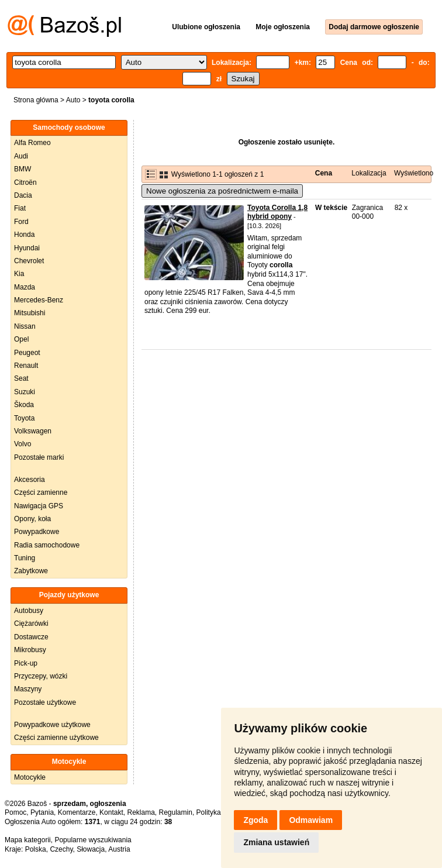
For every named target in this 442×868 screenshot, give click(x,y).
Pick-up (26, 663)
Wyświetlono (414, 173)
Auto (73, 100)
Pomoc (15, 812)
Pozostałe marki (39, 457)
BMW (23, 169)
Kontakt (111, 812)
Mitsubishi (30, 313)
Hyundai (27, 248)
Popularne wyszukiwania (93, 840)
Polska (36, 849)
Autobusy (29, 611)
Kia (19, 274)
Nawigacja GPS (39, 506)
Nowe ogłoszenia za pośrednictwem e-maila (222, 191)
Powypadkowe (37, 532)
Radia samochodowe (47, 545)
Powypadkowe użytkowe (52, 725)
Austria (119, 849)
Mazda (25, 287)
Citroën (25, 182)
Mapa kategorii (28, 840)
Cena (324, 173)
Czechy (61, 849)
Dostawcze (31, 637)
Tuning (25, 558)
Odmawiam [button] (311, 820)
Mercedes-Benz (39, 300)
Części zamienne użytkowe (56, 738)
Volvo (23, 444)
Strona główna (36, 100)
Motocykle (30, 777)
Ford (21, 222)
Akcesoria (30, 480)
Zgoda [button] (255, 820)
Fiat (20, 208)
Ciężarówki (31, 624)
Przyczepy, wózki (41, 676)
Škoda (24, 405)
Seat (21, 378)
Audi (21, 156)
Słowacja (91, 849)
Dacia (23, 195)
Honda (24, 235)
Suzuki (25, 392)
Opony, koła (32, 519)
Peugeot (27, 353)
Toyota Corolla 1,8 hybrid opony (277, 212)
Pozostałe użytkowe (45, 702)
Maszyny (28, 689)
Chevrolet (29, 261)
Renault (26, 366)
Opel (21, 339)
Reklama (141, 812)
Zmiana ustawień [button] (276, 842)
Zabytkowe (31, 571)
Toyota (24, 418)
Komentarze (77, 812)
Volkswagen (33, 431)
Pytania (42, 812)
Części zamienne (41, 492)
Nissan (25, 326)
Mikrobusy (30, 650)
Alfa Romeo (32, 143)
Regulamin (176, 812)
